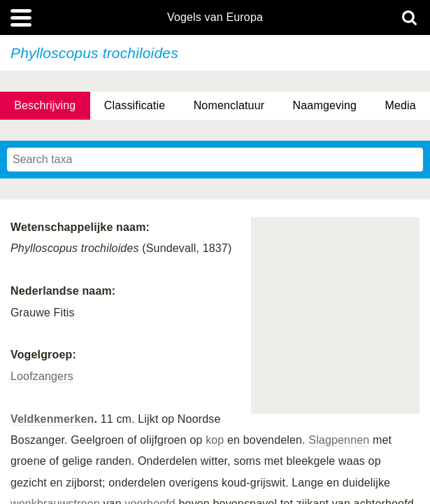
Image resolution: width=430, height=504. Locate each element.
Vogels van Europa (215, 17)
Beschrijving (45, 105)
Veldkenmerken (52, 419)
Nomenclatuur (229, 105)
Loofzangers (42, 376)
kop (215, 440)
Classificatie (135, 105)
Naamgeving (325, 105)
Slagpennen (339, 440)
